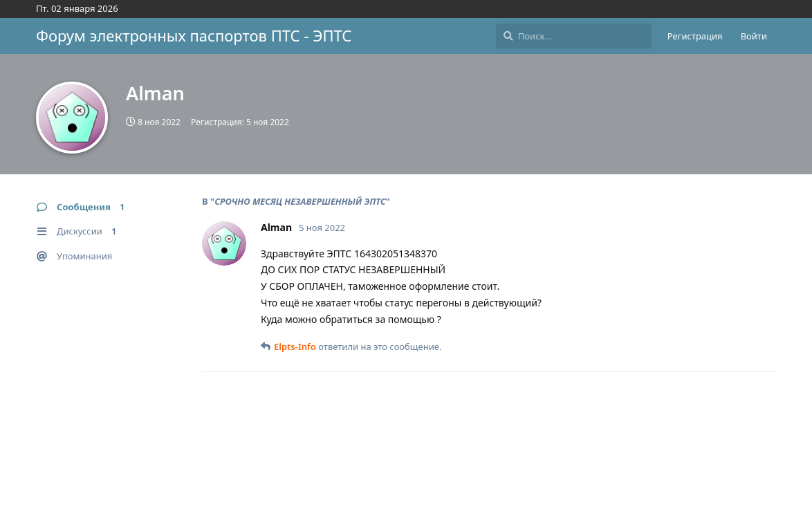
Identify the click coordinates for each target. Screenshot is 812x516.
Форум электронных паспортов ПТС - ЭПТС (194, 35)
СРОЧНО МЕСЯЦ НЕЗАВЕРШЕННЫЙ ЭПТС (300, 201)
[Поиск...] (574, 36)
